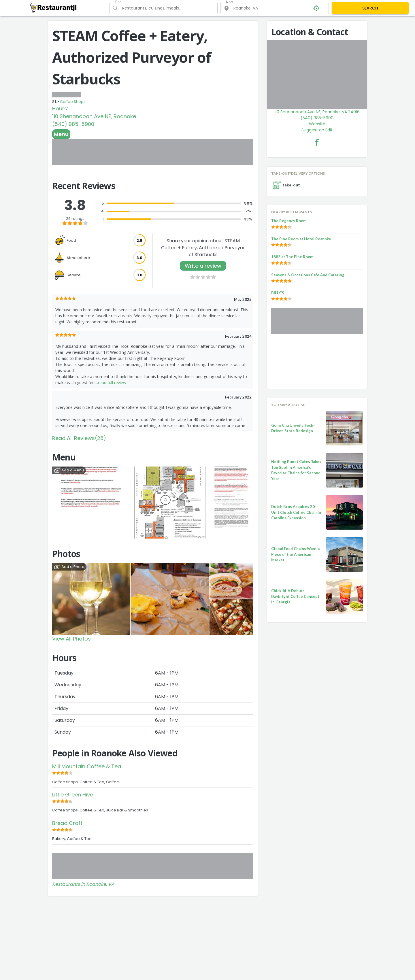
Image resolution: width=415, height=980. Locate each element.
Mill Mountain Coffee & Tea (87, 766)
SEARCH (370, 8)
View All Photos (71, 639)
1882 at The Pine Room (292, 257)
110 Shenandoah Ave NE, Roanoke (94, 116)
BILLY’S (278, 293)
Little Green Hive (73, 795)
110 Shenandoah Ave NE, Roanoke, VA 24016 (317, 112)
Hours (60, 108)
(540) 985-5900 (73, 124)
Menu (61, 134)
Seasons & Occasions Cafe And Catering (308, 275)
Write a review (203, 266)
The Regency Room (289, 221)
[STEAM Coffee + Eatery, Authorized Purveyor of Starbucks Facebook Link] (317, 142)
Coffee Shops (73, 102)
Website (317, 124)
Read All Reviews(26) (79, 438)
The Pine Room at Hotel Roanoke (301, 239)
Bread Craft (67, 823)
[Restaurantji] (53, 8)
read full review (112, 383)
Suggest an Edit (317, 130)
